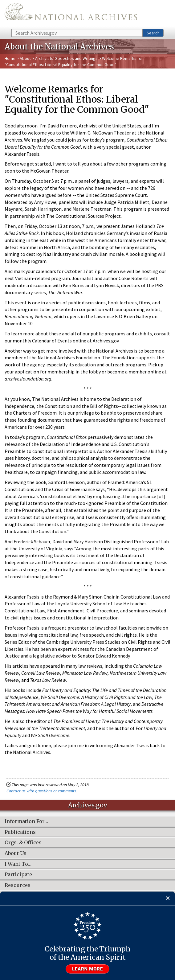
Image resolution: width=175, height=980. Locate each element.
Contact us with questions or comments (41, 791)
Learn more (87, 969)
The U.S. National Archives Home (71, 14)
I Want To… (18, 864)
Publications (20, 832)
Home (10, 58)
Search (153, 33)
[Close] (168, 898)
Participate (18, 875)
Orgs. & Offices (23, 843)
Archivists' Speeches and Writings (66, 58)
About (25, 58)
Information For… (26, 822)
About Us (16, 853)
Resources (18, 885)
